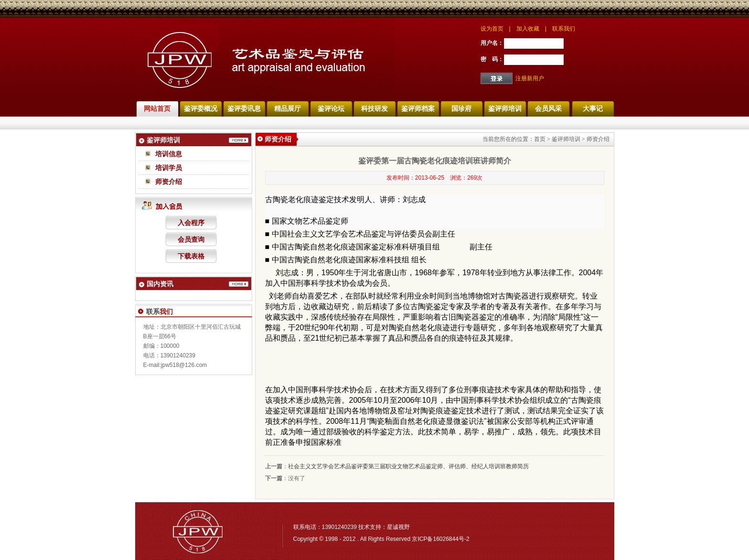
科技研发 (374, 108)
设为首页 (492, 29)
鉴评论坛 (331, 108)
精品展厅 (288, 108)
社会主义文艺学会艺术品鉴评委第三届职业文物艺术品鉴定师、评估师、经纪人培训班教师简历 (408, 466)
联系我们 (564, 29)
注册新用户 (530, 78)
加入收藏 (528, 29)
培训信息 (169, 154)
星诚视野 (398, 527)
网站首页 (157, 108)
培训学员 (169, 168)
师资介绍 (169, 182)
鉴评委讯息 (244, 108)
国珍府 (461, 108)
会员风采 (548, 108)
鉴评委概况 (201, 108)
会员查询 (191, 239)
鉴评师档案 (418, 108)
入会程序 (191, 223)
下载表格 (191, 256)
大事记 (593, 108)
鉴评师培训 (505, 108)
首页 (540, 139)
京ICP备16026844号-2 (440, 539)
